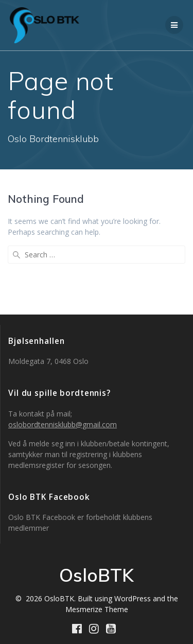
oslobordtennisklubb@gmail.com (63, 424)
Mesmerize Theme (97, 609)
